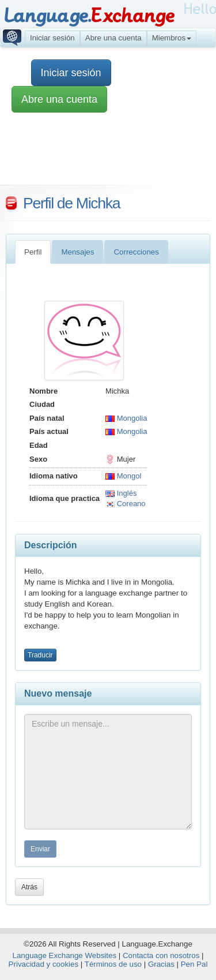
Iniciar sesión (52, 38)
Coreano (125, 504)
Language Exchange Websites (65, 955)
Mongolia (126, 418)
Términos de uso (113, 964)
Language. (89, 16)
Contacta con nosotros (161, 955)
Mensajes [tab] (77, 252)
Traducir (40, 655)
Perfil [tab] (33, 252)
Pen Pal (194, 964)
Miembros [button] (172, 38)
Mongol (123, 476)
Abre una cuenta (113, 38)
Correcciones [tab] (136, 252)
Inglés (121, 493)
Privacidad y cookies (44, 964)
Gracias (161, 964)
